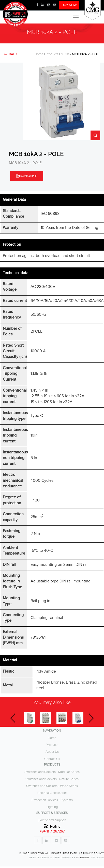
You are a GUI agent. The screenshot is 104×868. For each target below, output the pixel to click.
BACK (13, 54)
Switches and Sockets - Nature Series (52, 779)
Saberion (83, 858)
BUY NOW (69, 5)
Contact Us (52, 759)
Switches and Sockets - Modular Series (52, 772)
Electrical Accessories (52, 793)
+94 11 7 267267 (52, 831)
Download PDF (27, 176)
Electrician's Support (52, 820)
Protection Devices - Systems (52, 800)
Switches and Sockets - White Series (52, 786)
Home (39, 54)
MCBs (65, 54)
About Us (52, 752)
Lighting (52, 807)
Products (52, 54)
